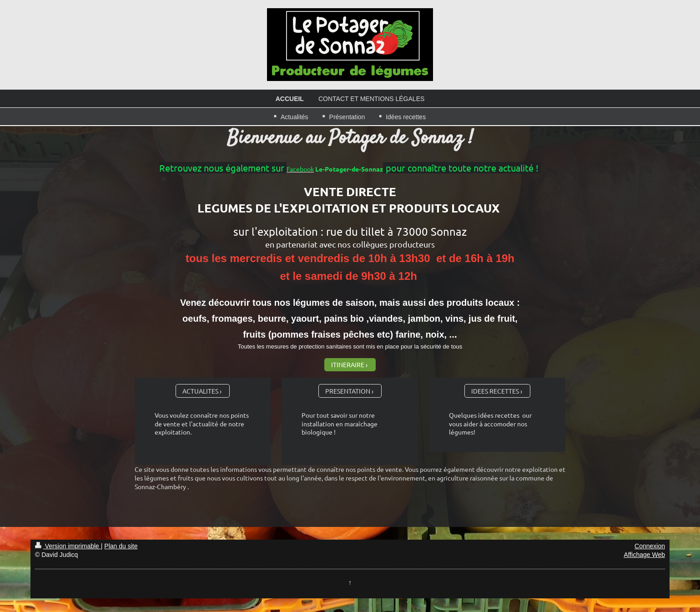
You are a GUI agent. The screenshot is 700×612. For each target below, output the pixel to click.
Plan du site (121, 546)
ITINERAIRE (348, 364)
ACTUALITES (200, 391)
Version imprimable (68, 546)
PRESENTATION (348, 391)
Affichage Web (645, 555)
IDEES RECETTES (495, 391)
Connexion (650, 546)
